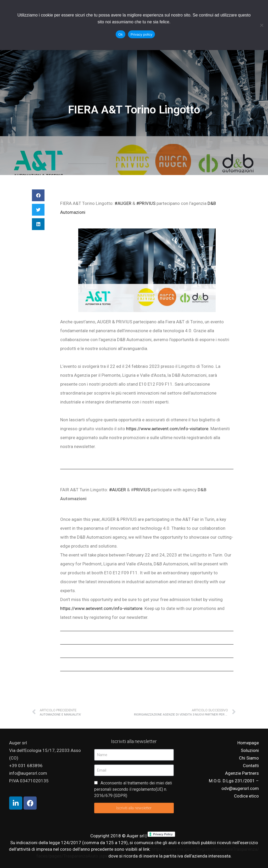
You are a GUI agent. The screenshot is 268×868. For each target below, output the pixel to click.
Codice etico (246, 796)
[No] (261, 25)
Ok (121, 34)
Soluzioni (250, 750)
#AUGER (122, 203)
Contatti (251, 766)
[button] (38, 195)
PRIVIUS (142, 490)
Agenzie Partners (242, 773)
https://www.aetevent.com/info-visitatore (167, 429)
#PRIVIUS (146, 203)
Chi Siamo (249, 758)
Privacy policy (141, 34)
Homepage (248, 743)
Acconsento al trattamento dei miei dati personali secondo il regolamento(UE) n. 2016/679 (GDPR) (133, 789)
